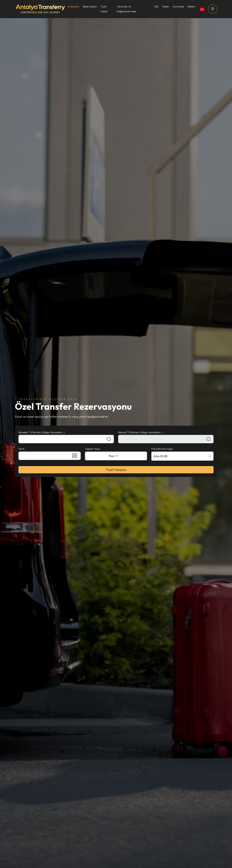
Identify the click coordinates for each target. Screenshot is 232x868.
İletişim (191, 7)
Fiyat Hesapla (116, 470)
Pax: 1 (112, 456)
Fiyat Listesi (104, 9)
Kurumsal (178, 7)
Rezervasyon (90, 7)
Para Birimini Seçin (162, 449)
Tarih (21, 449)
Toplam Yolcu (93, 449)
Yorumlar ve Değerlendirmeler (127, 9)
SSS (156, 7)
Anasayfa (73, 7)
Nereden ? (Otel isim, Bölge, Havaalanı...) (42, 432)
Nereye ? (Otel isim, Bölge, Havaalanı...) (140, 432)
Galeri (166, 7)
